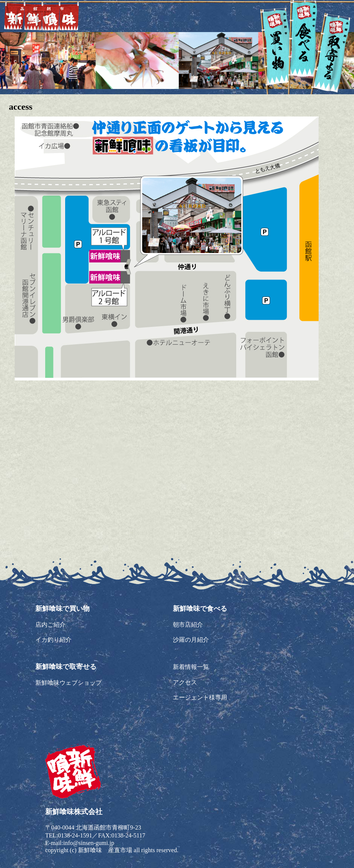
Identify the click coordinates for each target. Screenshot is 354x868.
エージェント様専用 (200, 697)
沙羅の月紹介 (191, 640)
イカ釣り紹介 (53, 640)
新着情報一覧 (191, 667)
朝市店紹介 (188, 625)
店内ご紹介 (50, 625)
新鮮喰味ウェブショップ (69, 683)
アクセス (185, 682)
